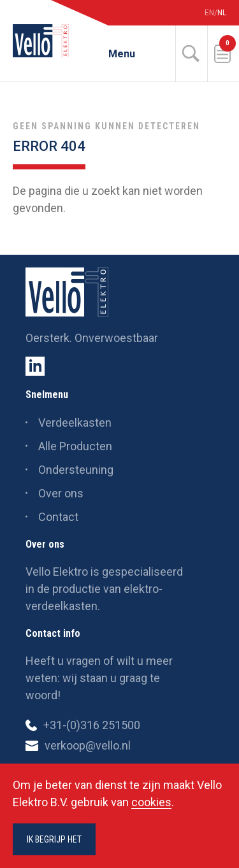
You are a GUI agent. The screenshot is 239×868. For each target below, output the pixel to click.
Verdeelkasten (75, 423)
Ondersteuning (76, 470)
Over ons (61, 493)
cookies (151, 802)
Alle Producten (75, 446)
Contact (58, 517)
